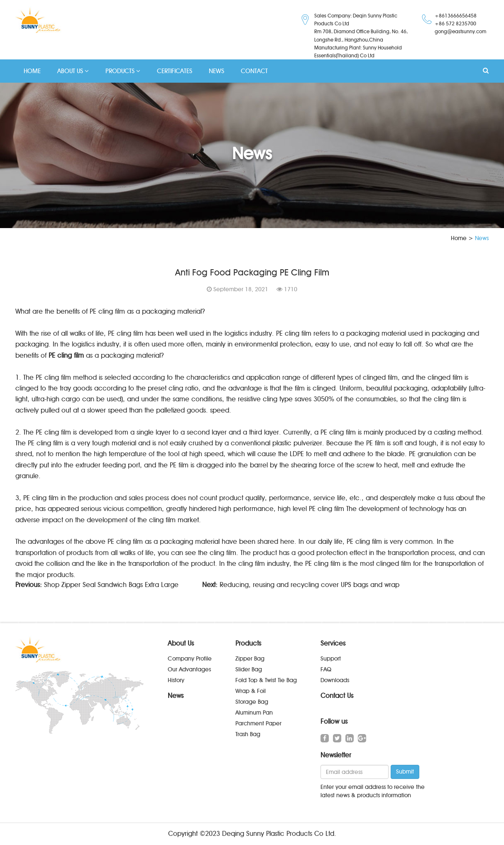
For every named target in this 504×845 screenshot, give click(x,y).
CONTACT (254, 71)
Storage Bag (252, 702)
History (176, 680)
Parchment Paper (258, 723)
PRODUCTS (123, 71)
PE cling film (66, 355)
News (176, 696)
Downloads (335, 680)
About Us (181, 643)
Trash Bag (248, 734)
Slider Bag (249, 669)
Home (459, 238)
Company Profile (190, 659)
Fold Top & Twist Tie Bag (266, 680)
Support (331, 659)
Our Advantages (189, 669)
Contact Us (337, 696)
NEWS (217, 71)
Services (333, 643)
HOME (32, 71)
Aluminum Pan (254, 713)
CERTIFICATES (175, 71)
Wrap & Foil (251, 691)
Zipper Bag (250, 659)
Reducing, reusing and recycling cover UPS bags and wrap (309, 585)
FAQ (326, 669)
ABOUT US (73, 71)
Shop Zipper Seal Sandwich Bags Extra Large (111, 585)
